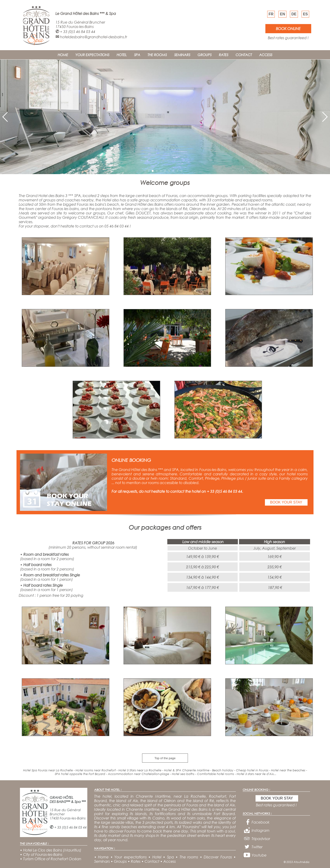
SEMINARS (182, 55)
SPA (137, 55)
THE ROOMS (157, 55)
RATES (224, 55)
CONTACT (244, 55)
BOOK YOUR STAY (286, 502)
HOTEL (122, 55)
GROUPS (205, 55)
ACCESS (266, 55)
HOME (63, 55)
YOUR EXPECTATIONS (92, 55)
